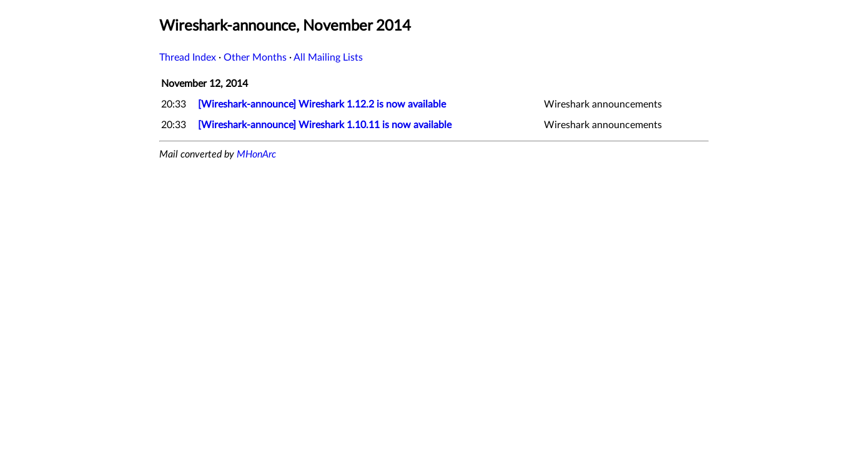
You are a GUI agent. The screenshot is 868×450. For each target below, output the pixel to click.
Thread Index (188, 57)
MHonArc (256, 154)
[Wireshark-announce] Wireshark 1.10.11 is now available (325, 125)
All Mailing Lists (328, 57)
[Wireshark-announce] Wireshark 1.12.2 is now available (322, 104)
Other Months (255, 57)
